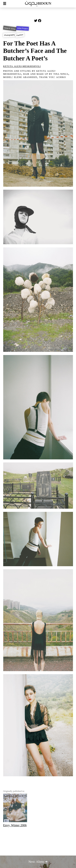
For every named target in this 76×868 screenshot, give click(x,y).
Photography (9, 35)
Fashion (20, 35)
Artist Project (22, 28)
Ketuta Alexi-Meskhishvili (22, 66)
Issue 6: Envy (10, 28)
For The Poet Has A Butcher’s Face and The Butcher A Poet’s (35, 51)
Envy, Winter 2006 (15, 810)
